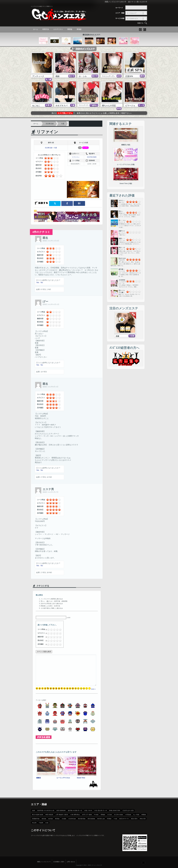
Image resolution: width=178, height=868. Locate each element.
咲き (120, 248)
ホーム (36, 29)
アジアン (85, 148)
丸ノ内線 (136, 815)
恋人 (120, 211)
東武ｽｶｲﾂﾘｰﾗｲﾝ (124, 819)
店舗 (80, 148)
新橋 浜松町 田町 (115, 810)
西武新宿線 (82, 819)
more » (93, 689)
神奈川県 (143, 819)
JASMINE (122, 280)
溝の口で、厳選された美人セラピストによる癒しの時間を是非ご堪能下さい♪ (91, 113)
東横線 (144, 815)
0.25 (47, 630)
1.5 (51, 630)
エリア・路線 (120, 13)
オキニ (121, 201)
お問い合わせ (71, 862)
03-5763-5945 (92, 157)
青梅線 (103, 815)
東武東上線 (101, 819)
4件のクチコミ (41, 232)
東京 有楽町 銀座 (38, 815)
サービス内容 (120, 18)
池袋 (33, 810)
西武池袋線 (91, 819)
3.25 (56, 630)
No (42, 282)
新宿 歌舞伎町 (61, 810)
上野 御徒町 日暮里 (62, 815)
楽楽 (120, 239)
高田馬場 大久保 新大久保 (46, 810)
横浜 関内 (134, 819)
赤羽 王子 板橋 (87, 815)
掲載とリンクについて (44, 862)
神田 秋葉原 (49, 815)
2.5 (54, 630)
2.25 (53, 630)
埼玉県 (34, 823)
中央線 (96, 815)
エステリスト (58, 29)
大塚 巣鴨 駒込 (75, 815)
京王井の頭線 (118, 815)
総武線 (51, 819)
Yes (38, 282)
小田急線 (128, 815)
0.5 (48, 630)
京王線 (110, 815)
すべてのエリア (132, 13)
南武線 (44, 819)
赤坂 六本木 (88, 810)
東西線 (57, 819)
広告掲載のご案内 (59, 862)
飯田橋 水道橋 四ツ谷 (75, 810)
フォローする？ (143, 862)
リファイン (47, 132)
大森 (63, 124)
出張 (47, 823)
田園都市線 (36, 819)
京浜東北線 (50, 124)
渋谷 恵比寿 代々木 (101, 810)
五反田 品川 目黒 (128, 810)
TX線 (115, 819)
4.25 (59, 630)
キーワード (119, 8)
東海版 (79, 29)
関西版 (70, 29)
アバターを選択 (41, 700)
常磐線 (109, 819)
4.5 (60, 630)
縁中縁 (121, 269)
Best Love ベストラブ (122, 260)
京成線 (64, 819)
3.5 (57, 630)
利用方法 (46, 29)
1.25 (50, 630)
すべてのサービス (132, 19)
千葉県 (41, 823)
